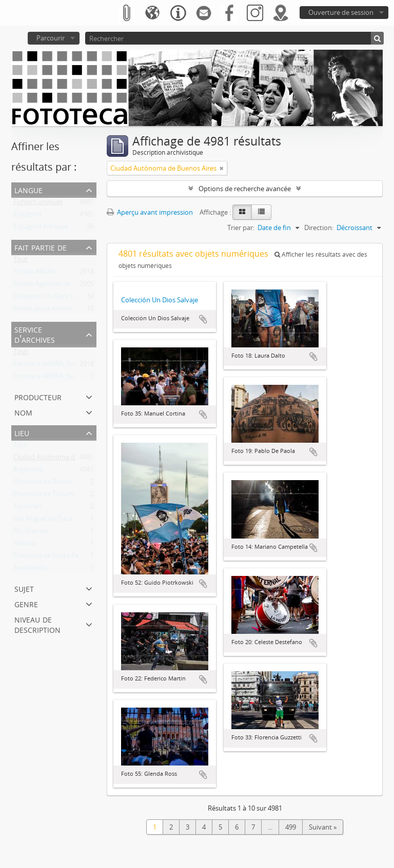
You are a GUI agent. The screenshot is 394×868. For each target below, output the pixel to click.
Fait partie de (41, 247)
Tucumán (28, 508)
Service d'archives (35, 334)
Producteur (38, 396)
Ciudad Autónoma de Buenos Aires (66, 459)
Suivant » (323, 827)
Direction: (319, 228)
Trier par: (241, 228)
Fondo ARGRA (35, 274)
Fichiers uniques (38, 204)
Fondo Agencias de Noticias (55, 286)
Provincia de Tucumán (47, 496)
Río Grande (30, 533)
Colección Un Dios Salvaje (52, 298)
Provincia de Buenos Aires (53, 484)
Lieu (22, 432)
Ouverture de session (341, 12)
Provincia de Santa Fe (46, 557)
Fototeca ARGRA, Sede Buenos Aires (68, 366)
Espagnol (27, 216)
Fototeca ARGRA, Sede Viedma (60, 378)
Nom (23, 412)
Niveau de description (37, 624)
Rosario (25, 545)
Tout (21, 261)
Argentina (28, 471)
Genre (26, 603)
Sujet (24, 588)
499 (291, 827)
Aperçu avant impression (150, 212)
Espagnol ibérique (41, 229)
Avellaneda (30, 570)
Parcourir (51, 38)
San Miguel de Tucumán (50, 521)
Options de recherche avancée (245, 189)
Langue (28, 189)
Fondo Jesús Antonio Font (53, 311)
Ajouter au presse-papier (203, 319)
